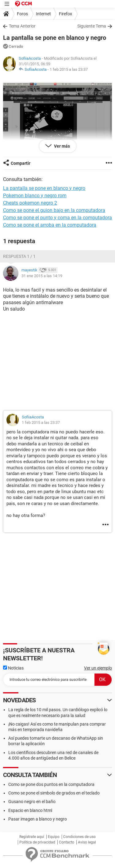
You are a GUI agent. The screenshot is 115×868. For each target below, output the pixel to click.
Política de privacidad (37, 842)
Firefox (65, 14)
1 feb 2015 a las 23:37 (69, 69)
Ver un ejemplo (98, 668)
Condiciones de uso (79, 837)
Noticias (13, 668)
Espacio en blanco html (30, 810)
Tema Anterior (22, 26)
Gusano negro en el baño (32, 802)
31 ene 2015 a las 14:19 (42, 276)
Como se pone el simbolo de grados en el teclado (54, 793)
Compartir (21, 163)
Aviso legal (87, 842)
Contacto (67, 842)
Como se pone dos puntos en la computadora (51, 784)
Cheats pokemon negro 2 (30, 203)
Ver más (61, 146)
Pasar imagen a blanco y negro (38, 819)
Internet (43, 14)
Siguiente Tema (92, 26)
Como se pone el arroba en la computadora (50, 225)
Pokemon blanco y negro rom (35, 196)
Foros (22, 14)
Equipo (54, 837)
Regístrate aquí (32, 837)
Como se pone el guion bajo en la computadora (54, 210)
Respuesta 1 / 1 (19, 256)
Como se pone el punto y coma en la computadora (57, 218)
